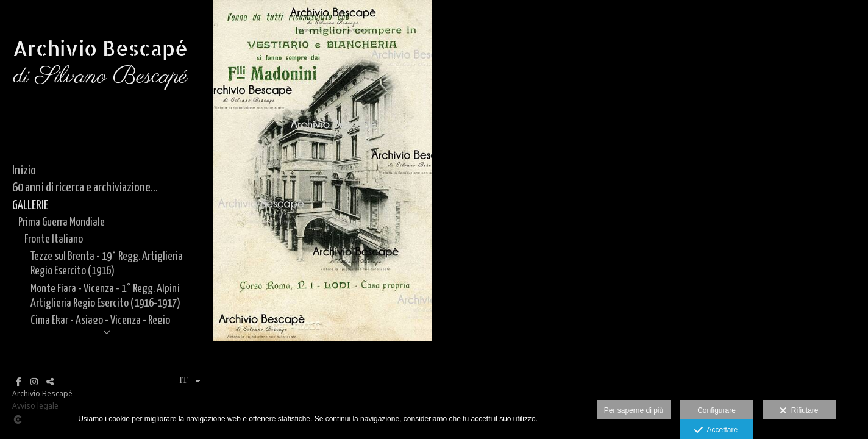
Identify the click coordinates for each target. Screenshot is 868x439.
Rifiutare (799, 411)
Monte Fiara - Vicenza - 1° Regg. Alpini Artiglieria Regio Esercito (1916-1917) (105, 296)
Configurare (717, 410)
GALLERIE (30, 205)
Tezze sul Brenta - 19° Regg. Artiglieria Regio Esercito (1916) (107, 264)
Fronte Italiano (54, 239)
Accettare (716, 430)
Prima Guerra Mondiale (62, 222)
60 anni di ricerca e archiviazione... (85, 188)
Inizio (24, 171)
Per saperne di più (634, 410)
